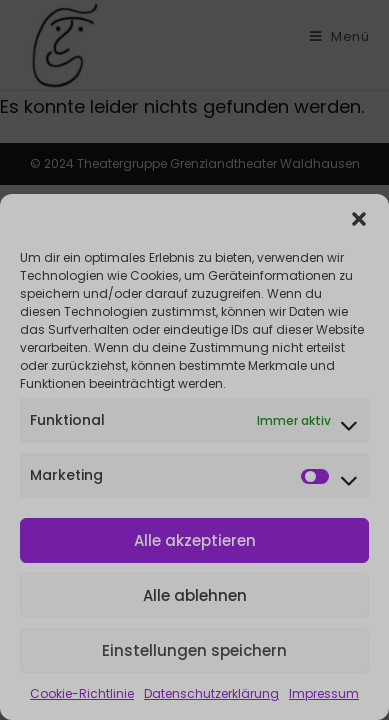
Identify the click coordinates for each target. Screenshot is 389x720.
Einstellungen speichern (194, 650)
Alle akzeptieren (195, 540)
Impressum (324, 693)
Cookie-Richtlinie (82, 693)
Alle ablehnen (195, 595)
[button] (359, 219)
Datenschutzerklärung (211, 693)
